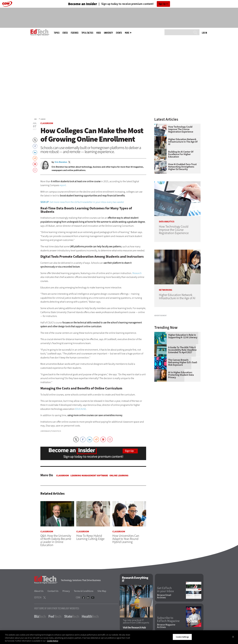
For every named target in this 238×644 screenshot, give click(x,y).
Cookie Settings (182, 637)
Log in (204, 33)
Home (35, 119)
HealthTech (90, 616)
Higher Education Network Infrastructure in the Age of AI (183, 142)
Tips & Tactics (87, 33)
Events (119, 33)
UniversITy (108, 33)
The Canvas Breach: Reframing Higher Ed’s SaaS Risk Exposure (183, 401)
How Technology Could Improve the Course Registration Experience (181, 129)
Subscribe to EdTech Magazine (168, 620)
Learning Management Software (89, 476)
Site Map (102, 591)
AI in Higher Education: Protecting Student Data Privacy (181, 413)
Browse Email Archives (164, 596)
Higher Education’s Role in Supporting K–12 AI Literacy (183, 375)
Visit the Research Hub (134, 628)
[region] (119, 637)
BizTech (40, 616)
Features (75, 33)
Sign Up (162, 4)
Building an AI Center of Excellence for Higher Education (181, 154)
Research (137, 273)
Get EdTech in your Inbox (165, 590)
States (65, 33)
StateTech (72, 616)
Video (98, 33)
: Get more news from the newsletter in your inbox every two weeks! (82, 202)
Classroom (43, 119)
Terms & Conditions (84, 591)
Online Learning (119, 476)
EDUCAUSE (81, 409)
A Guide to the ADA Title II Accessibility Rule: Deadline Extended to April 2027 (182, 388)
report (63, 185)
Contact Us (53, 591)
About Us (39, 591)
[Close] (233, 637)
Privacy (66, 591)
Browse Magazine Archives (166, 626)
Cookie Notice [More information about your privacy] (52, 641)
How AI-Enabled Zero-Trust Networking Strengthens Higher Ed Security (182, 167)
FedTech (55, 616)
